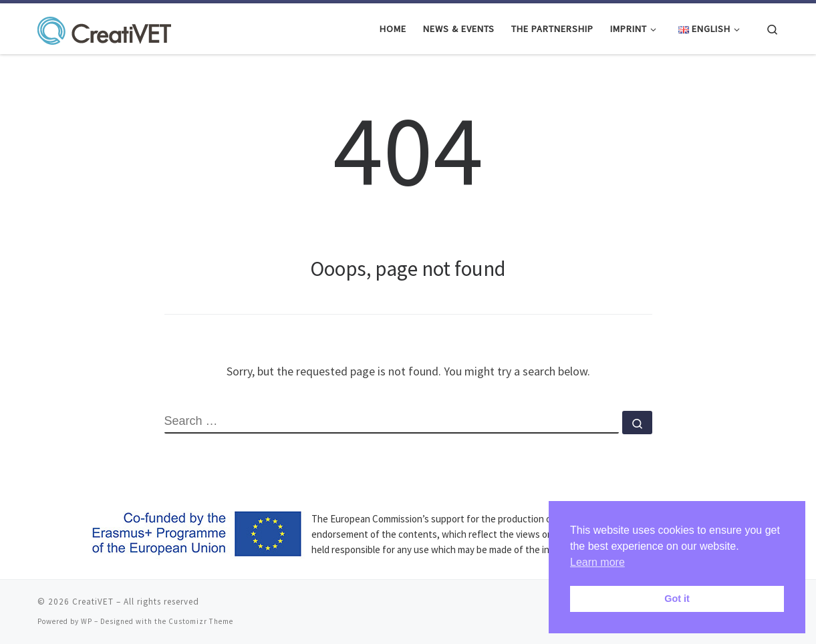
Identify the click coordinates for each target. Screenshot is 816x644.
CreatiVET (93, 602)
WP (87, 621)
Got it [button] (677, 599)
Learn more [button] (597, 562)
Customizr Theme (201, 621)
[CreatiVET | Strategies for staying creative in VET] (104, 28)
